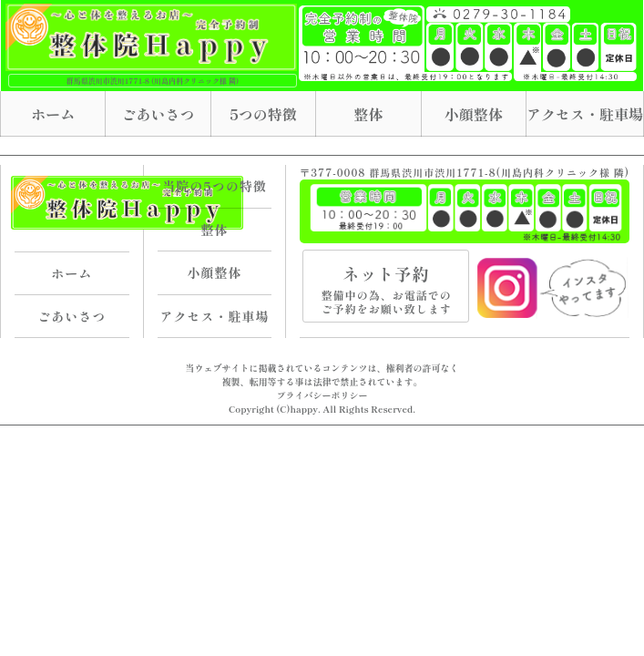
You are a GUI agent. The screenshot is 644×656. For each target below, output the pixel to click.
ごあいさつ (158, 114)
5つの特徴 (263, 114)
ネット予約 (386, 288)
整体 (368, 114)
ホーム (53, 114)
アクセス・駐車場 (585, 114)
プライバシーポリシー (322, 395)
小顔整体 (474, 114)
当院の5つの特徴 (214, 186)
